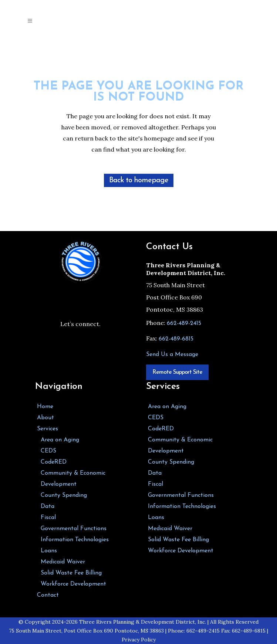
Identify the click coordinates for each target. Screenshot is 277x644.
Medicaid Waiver (63, 562)
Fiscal (48, 518)
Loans (49, 551)
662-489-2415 (184, 323)
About (45, 418)
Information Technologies (75, 540)
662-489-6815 (176, 339)
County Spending (64, 495)
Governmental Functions (74, 529)
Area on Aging (60, 440)
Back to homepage (139, 180)
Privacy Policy (139, 640)
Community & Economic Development (73, 479)
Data (48, 506)
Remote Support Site (177, 372)
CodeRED (54, 462)
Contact (48, 595)
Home (45, 407)
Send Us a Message (172, 355)
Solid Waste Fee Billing (71, 573)
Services (48, 429)
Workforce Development (73, 584)
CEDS (48, 451)
